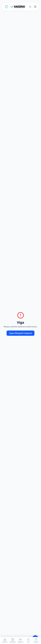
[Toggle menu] (35, 7)
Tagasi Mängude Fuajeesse (21, 333)
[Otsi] (30, 7)
